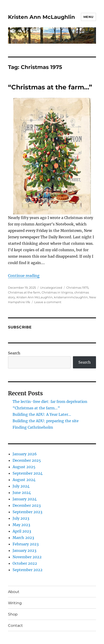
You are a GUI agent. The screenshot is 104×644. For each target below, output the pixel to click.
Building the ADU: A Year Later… (42, 414)
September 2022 (28, 570)
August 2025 (24, 467)
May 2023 (21, 525)
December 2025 (27, 460)
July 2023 (21, 518)
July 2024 (21, 486)
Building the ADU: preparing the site (46, 421)
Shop (13, 614)
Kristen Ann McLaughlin (41, 17)
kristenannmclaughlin (71, 297)
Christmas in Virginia (57, 292)
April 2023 (22, 531)
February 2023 (26, 544)
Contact (15, 625)
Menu (88, 17)
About (14, 592)
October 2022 (25, 563)
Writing (15, 603)
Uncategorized (51, 288)
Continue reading (24, 276)
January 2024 (25, 499)
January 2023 (24, 550)
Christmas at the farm (24, 292)
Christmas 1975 (77, 288)
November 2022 (27, 557)
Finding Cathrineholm (33, 427)
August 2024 (24, 480)
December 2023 (27, 505)
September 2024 (28, 473)
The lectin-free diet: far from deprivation (50, 402)
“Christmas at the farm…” (50, 87)
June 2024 (22, 493)
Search (14, 353)
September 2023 (27, 512)
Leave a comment (48, 302)
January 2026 (25, 454)
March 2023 (23, 538)
